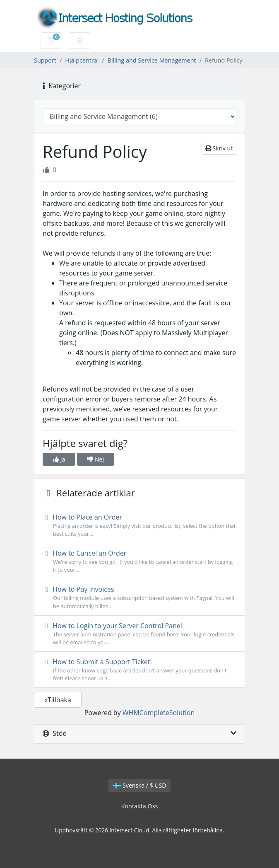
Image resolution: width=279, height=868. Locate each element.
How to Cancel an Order (139, 561)
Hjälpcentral (82, 60)
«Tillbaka (58, 700)
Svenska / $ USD (140, 785)
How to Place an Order (139, 525)
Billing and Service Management (152, 60)
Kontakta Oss (140, 806)
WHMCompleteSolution (159, 713)
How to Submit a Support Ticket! (139, 670)
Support (45, 60)
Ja (59, 459)
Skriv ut (219, 148)
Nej (96, 459)
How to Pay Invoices (139, 597)
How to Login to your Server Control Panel (139, 634)
